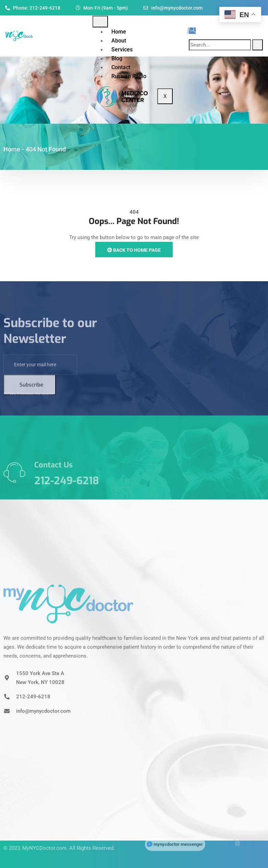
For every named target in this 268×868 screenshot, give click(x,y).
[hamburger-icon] (100, 22)
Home (119, 32)
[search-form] (220, 45)
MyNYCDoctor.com (44, 837)
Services (122, 49)
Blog (117, 58)
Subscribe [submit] (31, 407)
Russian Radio (129, 76)
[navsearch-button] (192, 31)
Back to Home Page (134, 250)
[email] (40, 387)
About (119, 41)
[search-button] (258, 45)
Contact (121, 67)
